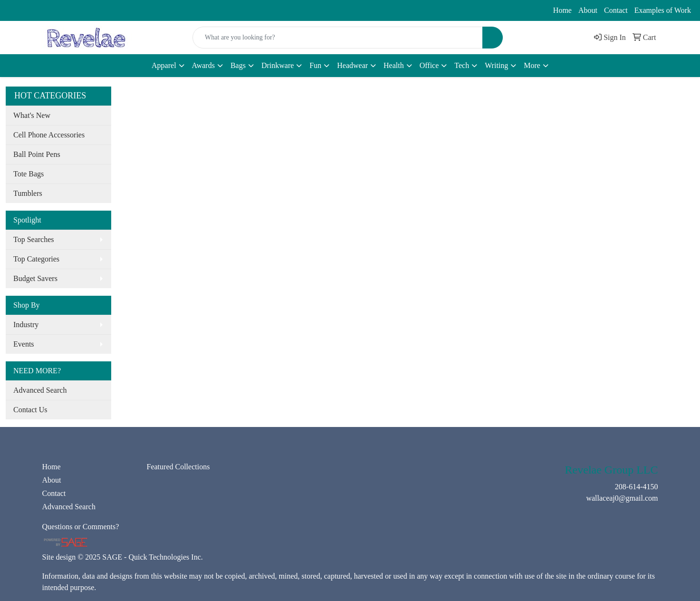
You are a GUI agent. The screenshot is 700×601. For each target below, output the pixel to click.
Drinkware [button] (278, 65)
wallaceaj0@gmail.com (105, 10)
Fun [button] (315, 65)
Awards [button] (203, 65)
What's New (32, 115)
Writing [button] (496, 65)
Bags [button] (238, 65)
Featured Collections (178, 467)
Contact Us (30, 410)
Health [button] (394, 65)
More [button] (532, 65)
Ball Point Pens (37, 154)
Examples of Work (663, 10)
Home (562, 10)
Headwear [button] (352, 65)
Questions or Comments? (81, 527)
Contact (616, 10)
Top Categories (36, 259)
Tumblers (28, 193)
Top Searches (34, 239)
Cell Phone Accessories (49, 135)
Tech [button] (462, 65)
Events (24, 344)
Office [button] (429, 65)
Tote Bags (29, 174)
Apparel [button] (164, 65)
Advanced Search (40, 390)
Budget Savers (35, 278)
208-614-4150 (33, 10)
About (588, 10)
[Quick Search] (338, 38)
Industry (26, 325)
